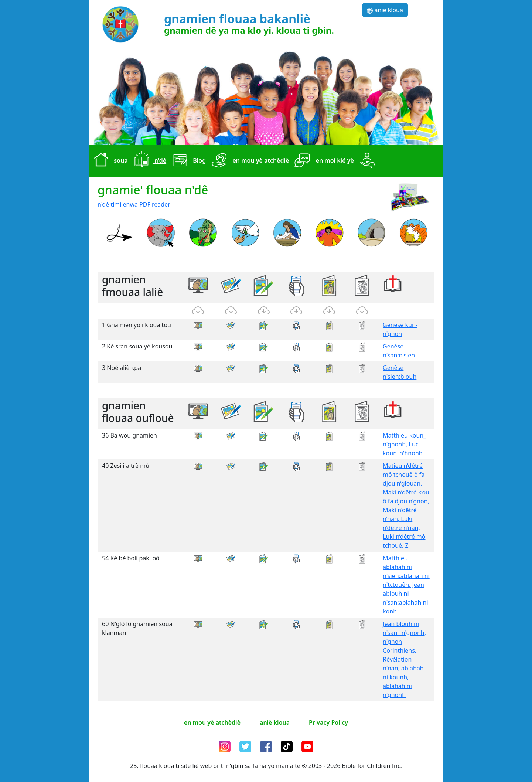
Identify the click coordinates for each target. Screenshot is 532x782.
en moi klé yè (323, 161)
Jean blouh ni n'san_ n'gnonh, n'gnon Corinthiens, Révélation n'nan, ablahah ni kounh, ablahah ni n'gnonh (404, 659)
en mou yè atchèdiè (249, 161)
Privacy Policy (328, 722)
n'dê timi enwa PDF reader (134, 204)
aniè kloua (385, 10)
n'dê (149, 161)
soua (109, 161)
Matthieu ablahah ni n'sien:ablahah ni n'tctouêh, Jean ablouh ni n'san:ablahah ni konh (406, 585)
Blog (187, 161)
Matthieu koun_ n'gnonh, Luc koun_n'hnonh (404, 444)
